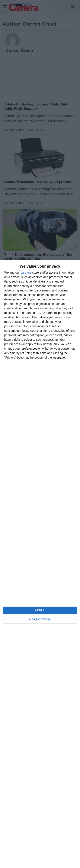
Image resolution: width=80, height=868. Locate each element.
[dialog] (40, 564)
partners (26, 273)
